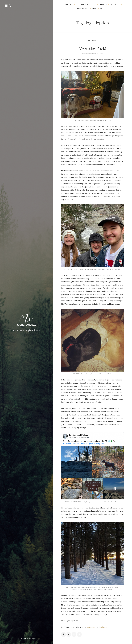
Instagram (91, 627)
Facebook (103, 627)
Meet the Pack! (92, 48)
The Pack (92, 41)
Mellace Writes (29, 638)
